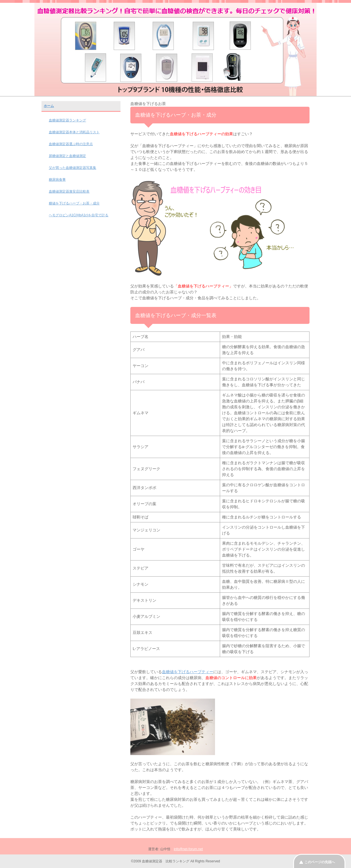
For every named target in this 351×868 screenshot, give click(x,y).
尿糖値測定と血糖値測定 (67, 156)
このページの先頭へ (320, 862)
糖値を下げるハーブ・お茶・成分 (74, 203)
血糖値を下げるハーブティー (188, 672)
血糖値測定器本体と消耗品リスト (74, 132)
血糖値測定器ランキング (67, 120)
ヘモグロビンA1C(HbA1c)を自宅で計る (79, 215)
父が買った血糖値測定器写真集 (73, 168)
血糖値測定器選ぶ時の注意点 (71, 144)
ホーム (49, 106)
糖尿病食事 (57, 180)
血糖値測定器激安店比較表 (69, 191)
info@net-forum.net (188, 849)
